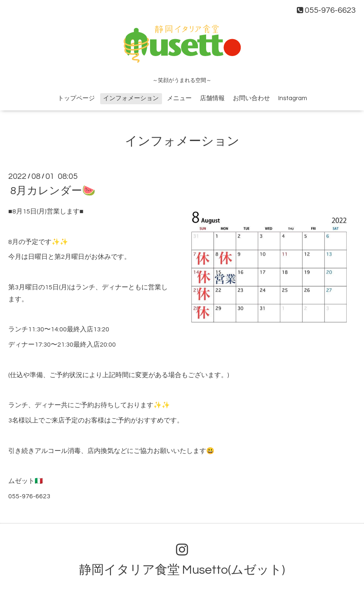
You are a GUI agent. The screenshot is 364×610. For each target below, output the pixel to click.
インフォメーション (131, 98)
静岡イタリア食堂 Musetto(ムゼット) (182, 570)
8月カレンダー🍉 (53, 191)
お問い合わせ (251, 98)
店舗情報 (212, 98)
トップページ (76, 98)
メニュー (179, 98)
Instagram (293, 98)
